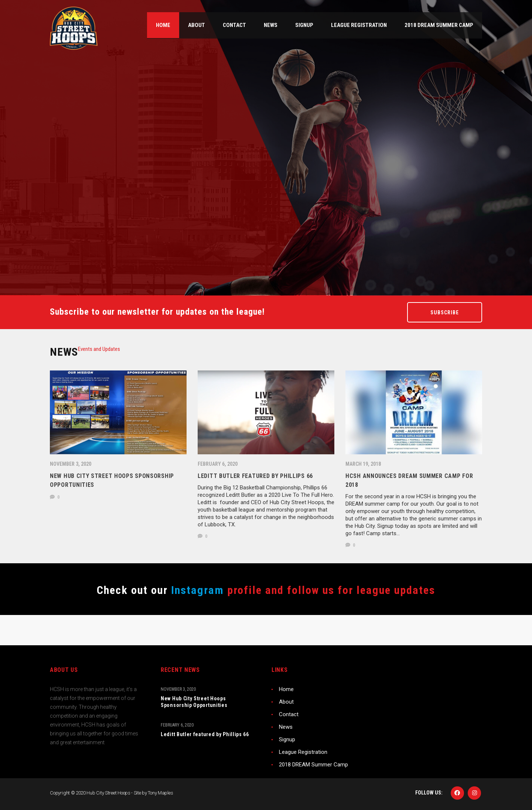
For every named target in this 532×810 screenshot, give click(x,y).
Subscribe (445, 312)
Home (286, 689)
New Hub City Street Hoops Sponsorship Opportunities (194, 702)
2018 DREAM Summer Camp (313, 765)
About (286, 702)
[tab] (99, 349)
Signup (287, 739)
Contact (289, 714)
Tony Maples (160, 793)
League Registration (303, 752)
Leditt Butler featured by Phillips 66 (205, 734)
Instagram (196, 590)
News (286, 727)
